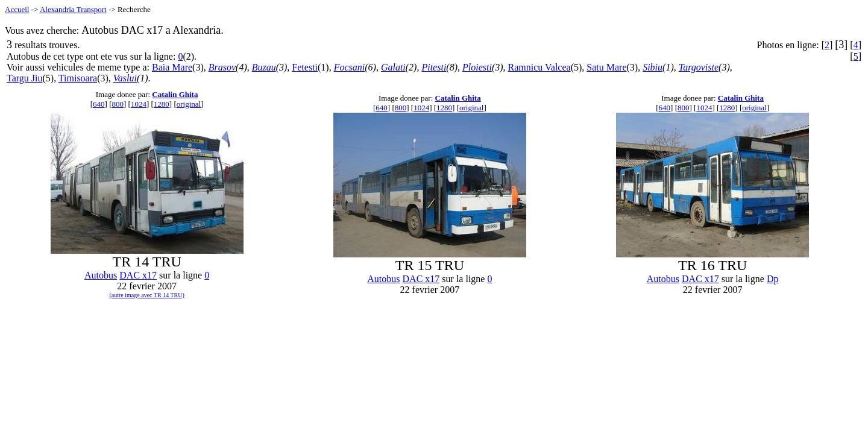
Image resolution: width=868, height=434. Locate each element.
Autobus (101, 275)
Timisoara (78, 78)
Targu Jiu (24, 78)
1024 (139, 104)
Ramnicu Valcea (539, 67)
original (189, 104)
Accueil (17, 9)
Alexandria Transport (73, 9)
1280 (162, 104)
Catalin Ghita (175, 94)
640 (99, 104)
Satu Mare (606, 67)
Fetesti (305, 67)
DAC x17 (138, 275)
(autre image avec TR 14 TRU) (146, 295)
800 (118, 104)
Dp (773, 279)
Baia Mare (172, 67)
